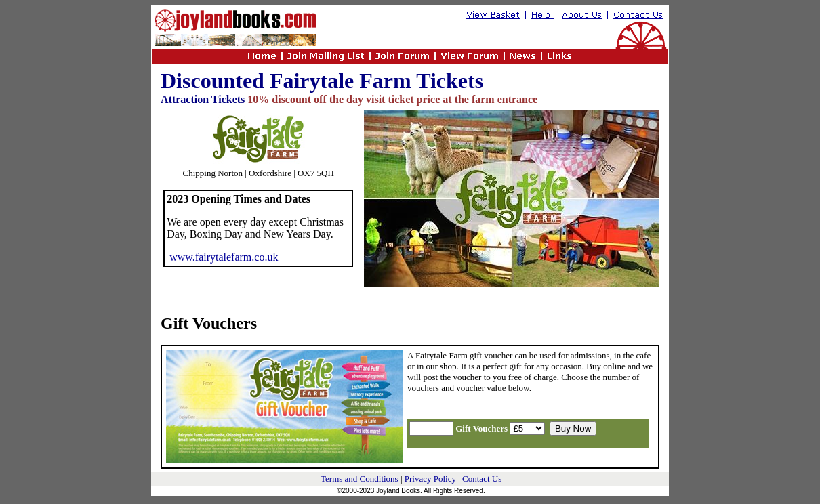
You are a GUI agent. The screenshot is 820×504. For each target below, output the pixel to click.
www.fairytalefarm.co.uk (224, 257)
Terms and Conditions (360, 479)
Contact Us (482, 479)
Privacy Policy (430, 479)
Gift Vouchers (209, 323)
